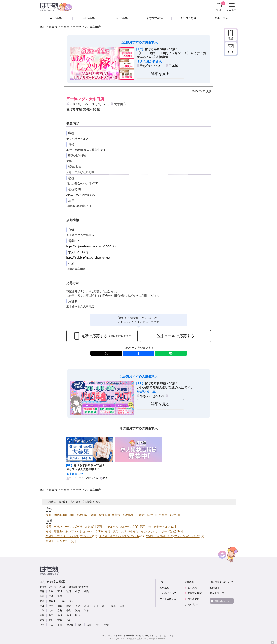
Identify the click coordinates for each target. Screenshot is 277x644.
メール (231, 52)
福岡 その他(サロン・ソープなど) (154, 531)
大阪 (42, 611)
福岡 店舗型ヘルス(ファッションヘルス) (71, 531)
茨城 (51, 596)
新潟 (69, 606)
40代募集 (56, 18)
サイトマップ (217, 593)
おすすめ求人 (155, 18)
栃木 (42, 596)
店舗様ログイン (222, 601)
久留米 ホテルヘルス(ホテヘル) (119, 536)
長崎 (60, 625)
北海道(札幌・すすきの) (52, 587)
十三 (172, 396)
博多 (105, 478)
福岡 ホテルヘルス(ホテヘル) (115, 527)
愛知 (42, 606)
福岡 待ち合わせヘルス (155, 527)
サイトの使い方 (168, 599)
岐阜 (113, 606)
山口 (51, 615)
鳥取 (60, 615)
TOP (42, 27)
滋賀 (78, 611)
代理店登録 (193, 599)
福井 (104, 606)
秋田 (69, 591)
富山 (87, 606)
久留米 (65, 27)
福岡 (42, 625)
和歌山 (88, 611)
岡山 (78, 615)
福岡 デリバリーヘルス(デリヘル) (67, 527)
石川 (95, 606)
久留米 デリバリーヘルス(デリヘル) (69, 536)
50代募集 (89, 18)
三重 (122, 606)
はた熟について (168, 593)
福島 (87, 591)
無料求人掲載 (195, 593)
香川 (51, 620)
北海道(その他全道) (79, 587)
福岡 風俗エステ (116, 531)
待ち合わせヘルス (152, 66)
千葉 (62, 601)
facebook (139, 353)
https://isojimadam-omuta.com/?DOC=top (92, 246)
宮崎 (89, 625)
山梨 (60, 606)
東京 (42, 601)
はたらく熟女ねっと (139, 639)
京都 (60, 611)
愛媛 (60, 620)
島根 (69, 615)
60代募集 (122, 18)
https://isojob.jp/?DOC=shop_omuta (88, 258)
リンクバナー (191, 604)
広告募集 (189, 582)
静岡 (51, 606)
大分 (80, 625)
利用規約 (164, 588)
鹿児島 (70, 625)
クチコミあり (188, 18)
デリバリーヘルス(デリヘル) (89, 104)
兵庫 (51, 611)
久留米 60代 (168, 515)
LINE (171, 353)
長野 (78, 606)
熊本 (98, 625)
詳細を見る (160, 74)
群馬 (60, 596)
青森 (42, 591)
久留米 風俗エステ (58, 541)
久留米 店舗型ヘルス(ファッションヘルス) (173, 536)
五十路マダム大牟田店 (87, 27)
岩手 (51, 591)
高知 (69, 620)
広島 (42, 615)
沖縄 (107, 625)
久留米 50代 (145, 515)
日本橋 (173, 66)
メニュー (231, 7)
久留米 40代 (120, 515)
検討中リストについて (222, 582)
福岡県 (53, 27)
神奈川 (52, 601)
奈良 (69, 611)
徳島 (42, 620)
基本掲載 (192, 588)
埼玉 (71, 601)
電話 (231, 39)
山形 (78, 591)
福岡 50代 (76, 515)
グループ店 (221, 18)
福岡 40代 (53, 515)
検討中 (221, 6)
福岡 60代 (97, 515)
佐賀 (51, 625)
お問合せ (215, 588)
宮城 (60, 591)
